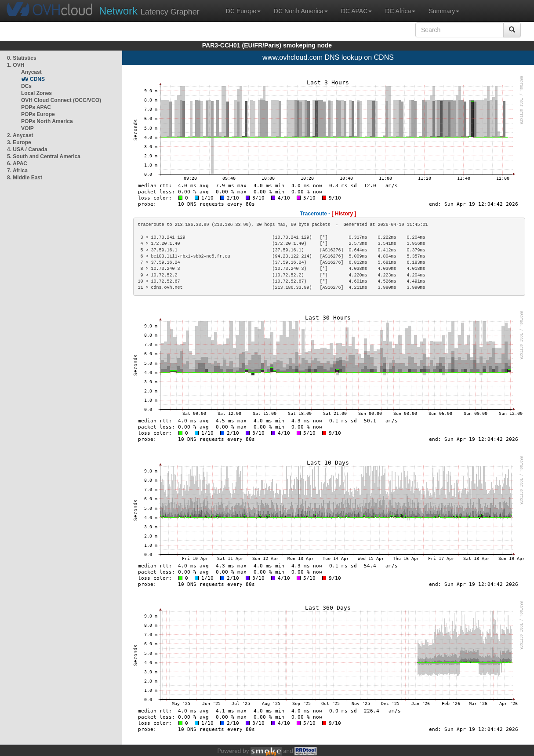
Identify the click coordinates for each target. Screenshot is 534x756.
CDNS (37, 79)
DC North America (301, 11)
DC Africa (400, 11)
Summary (444, 11)
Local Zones (36, 93)
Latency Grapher (149, 11)
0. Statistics (22, 58)
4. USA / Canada (27, 149)
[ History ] (344, 214)
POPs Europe (38, 114)
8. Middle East (25, 178)
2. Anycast (20, 135)
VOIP (27, 128)
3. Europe (19, 142)
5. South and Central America (44, 156)
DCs (26, 86)
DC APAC (356, 11)
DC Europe (243, 11)
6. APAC (17, 164)
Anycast (31, 72)
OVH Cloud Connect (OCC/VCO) (61, 100)
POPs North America (47, 121)
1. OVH (16, 65)
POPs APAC (36, 107)
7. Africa (17, 171)
